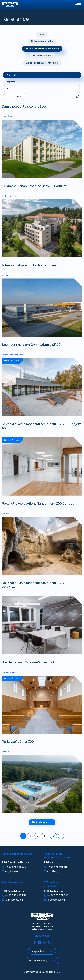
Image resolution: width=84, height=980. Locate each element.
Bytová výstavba (42, 56)
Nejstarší (11, 82)
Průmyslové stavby (42, 41)
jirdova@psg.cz (54, 900)
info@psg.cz (53, 871)
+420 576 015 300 (14, 867)
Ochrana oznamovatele (42, 929)
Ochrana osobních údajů (42, 926)
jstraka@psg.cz (12, 900)
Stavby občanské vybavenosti (42, 49)
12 (53, 836)
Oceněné (11, 89)
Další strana (42, 822)
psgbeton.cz (42, 951)
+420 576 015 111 (55, 867)
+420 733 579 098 (56, 895)
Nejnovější (12, 75)
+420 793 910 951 (14, 895)
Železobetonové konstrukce (42, 63)
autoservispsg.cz (42, 960)
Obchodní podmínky (42, 923)
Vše (42, 34)
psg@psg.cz (10, 871)
